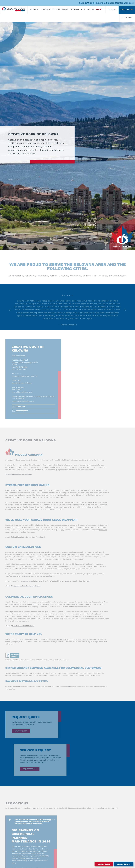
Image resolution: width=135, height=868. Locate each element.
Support (65, 9)
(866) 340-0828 (127, 18)
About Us (91, 9)
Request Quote (104, 864)
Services (56, 9)
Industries (75, 9)
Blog (83, 9)
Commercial (46, 9)
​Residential (34, 9)
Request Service (124, 864)
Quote (99, 9)
